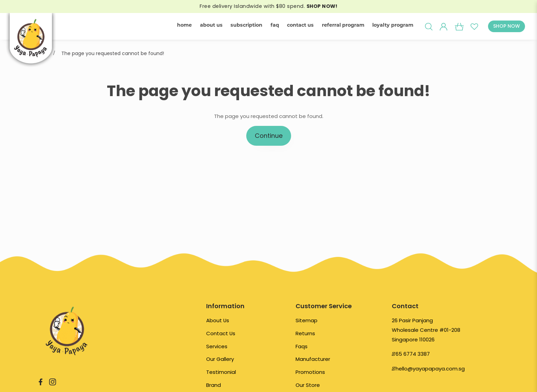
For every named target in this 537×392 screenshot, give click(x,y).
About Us (218, 320)
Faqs (302, 346)
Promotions (310, 372)
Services (217, 346)
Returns (305, 333)
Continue (269, 136)
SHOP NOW (507, 26)
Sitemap (307, 320)
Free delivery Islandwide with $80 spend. (268, 6)
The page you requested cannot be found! (113, 53)
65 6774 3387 (413, 354)
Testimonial (221, 372)
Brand (214, 385)
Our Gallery (220, 359)
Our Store (308, 385)
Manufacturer (313, 359)
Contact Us (221, 333)
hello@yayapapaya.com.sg (430, 369)
